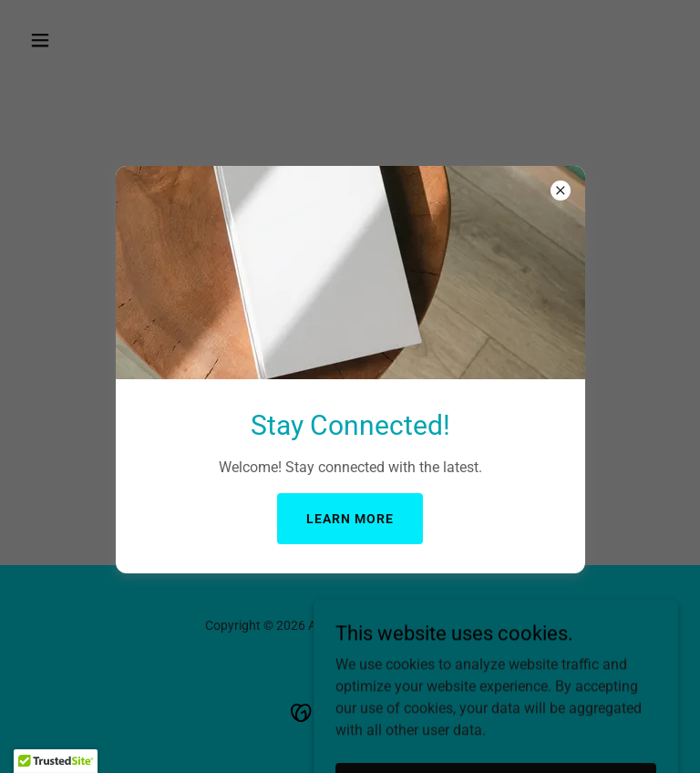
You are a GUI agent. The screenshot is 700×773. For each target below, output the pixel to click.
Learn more (350, 519)
